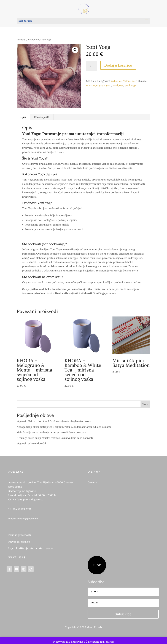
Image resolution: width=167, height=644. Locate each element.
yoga (102, 85)
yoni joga (118, 85)
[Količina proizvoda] (91, 66)
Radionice (33, 40)
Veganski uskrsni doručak (32, 443)
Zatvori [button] (110, 642)
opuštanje (92, 85)
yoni (109, 85)
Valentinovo (130, 81)
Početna (21, 40)
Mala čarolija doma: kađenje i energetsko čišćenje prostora (51, 432)
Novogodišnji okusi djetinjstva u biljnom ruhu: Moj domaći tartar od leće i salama (64, 427)
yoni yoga (130, 85)
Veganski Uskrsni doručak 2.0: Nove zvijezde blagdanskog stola (54, 421)
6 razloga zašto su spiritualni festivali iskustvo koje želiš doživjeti (55, 438)
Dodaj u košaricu (118, 65)
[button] (75, 50)
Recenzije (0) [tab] (42, 117)
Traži (145, 404)
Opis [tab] (23, 117)
